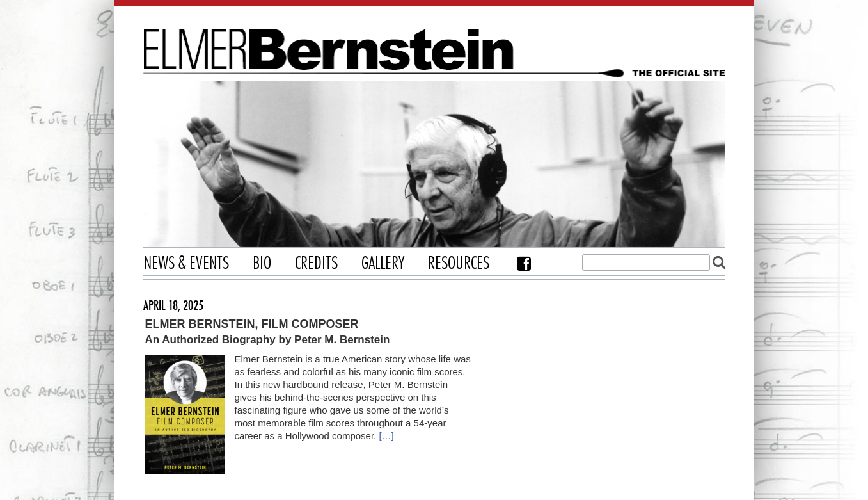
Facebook (524, 263)
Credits (316, 264)
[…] (386, 436)
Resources (459, 264)
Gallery (383, 264)
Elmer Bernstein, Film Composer (252, 324)
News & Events (186, 264)
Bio (262, 264)
